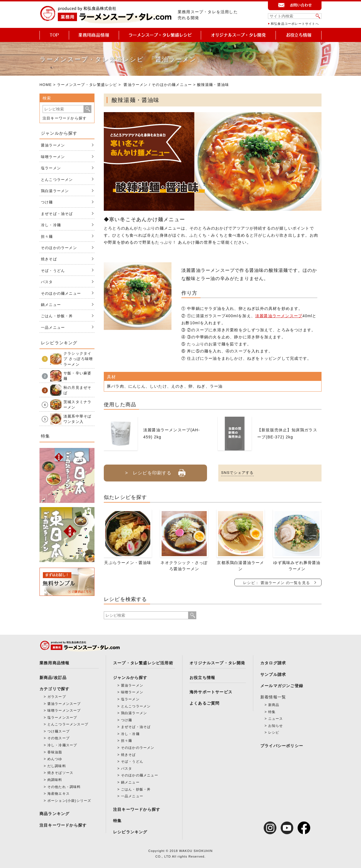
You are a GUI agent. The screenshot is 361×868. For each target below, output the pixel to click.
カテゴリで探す (54, 689)
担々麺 (47, 237)
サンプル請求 (273, 674)
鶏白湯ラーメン (55, 191)
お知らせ (276, 726)
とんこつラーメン (57, 180)
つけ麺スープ (59, 731)
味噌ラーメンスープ (64, 711)
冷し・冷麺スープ (62, 745)
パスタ (47, 282)
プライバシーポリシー (282, 746)
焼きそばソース (60, 773)
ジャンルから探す (130, 678)
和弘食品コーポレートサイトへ (295, 24)
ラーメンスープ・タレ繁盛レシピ (87, 85)
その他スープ (59, 738)
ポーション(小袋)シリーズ (69, 801)
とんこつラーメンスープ (68, 724)
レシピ (274, 732)
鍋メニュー (51, 305)
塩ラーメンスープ (62, 718)
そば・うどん (53, 271)
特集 (117, 821)
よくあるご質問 (204, 703)
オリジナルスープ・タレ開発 (217, 663)
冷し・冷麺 (51, 225)
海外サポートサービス (211, 692)
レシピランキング (130, 832)
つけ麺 (47, 202)
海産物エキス (59, 794)
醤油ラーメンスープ (64, 704)
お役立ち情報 (202, 678)
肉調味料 (55, 780)
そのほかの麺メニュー (172, 85)
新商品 (274, 705)
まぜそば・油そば (57, 214)
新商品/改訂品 (53, 678)
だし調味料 (57, 766)
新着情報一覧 (273, 697)
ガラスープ (57, 697)
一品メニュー (53, 328)
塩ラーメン (51, 168)
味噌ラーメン (53, 157)
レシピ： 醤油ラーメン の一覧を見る (277, 583)
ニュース (276, 719)
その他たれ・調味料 (64, 787)
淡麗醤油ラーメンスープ (279, 316)
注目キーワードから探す (65, 118)
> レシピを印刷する (155, 471)
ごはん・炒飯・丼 (57, 316)
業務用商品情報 (54, 663)
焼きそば (49, 259)
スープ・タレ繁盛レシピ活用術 (143, 663)
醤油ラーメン (136, 85)
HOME (46, 85)
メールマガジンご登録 (282, 686)
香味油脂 (55, 752)
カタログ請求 (273, 663)
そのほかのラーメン (59, 248)
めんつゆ (55, 759)
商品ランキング (54, 814)
